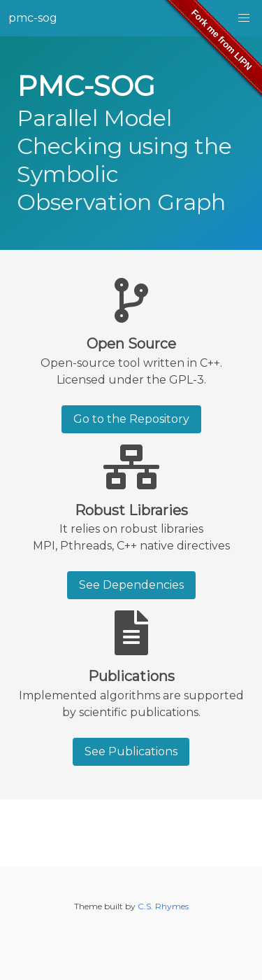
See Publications (131, 751)
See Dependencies (131, 585)
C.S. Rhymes (163, 906)
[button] (244, 18)
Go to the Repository (131, 419)
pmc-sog (33, 18)
